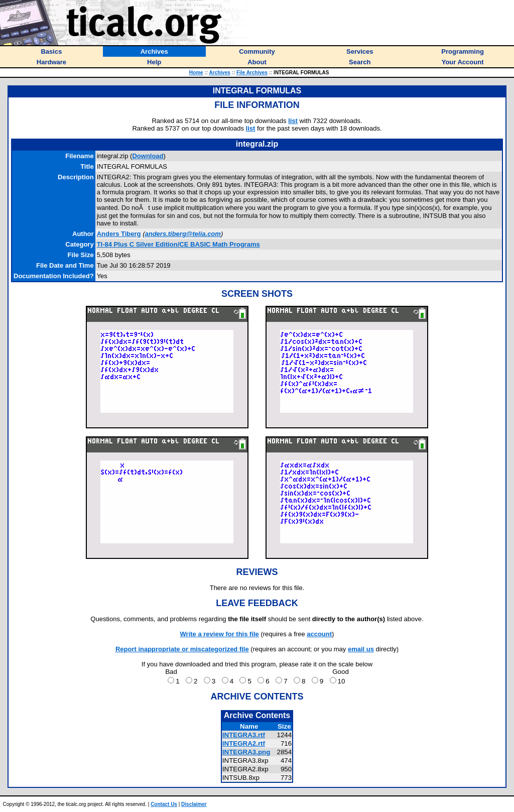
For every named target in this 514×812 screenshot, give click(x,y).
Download (148, 156)
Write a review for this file (220, 634)
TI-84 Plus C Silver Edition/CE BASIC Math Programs (178, 244)
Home (196, 73)
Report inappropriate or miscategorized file (182, 649)
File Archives (252, 73)
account (319, 634)
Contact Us (164, 804)
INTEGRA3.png (246, 752)
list (293, 121)
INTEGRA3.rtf (244, 735)
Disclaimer (194, 804)
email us (361, 649)
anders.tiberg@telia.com (182, 234)
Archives (220, 73)
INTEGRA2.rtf (244, 743)
